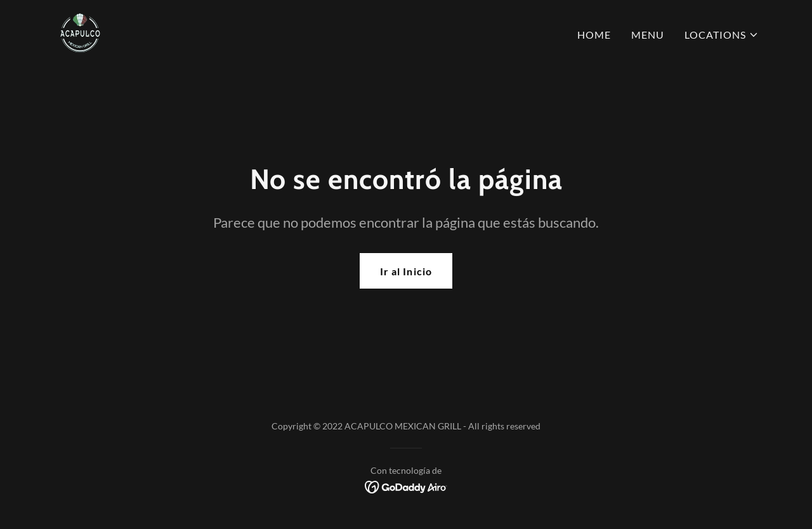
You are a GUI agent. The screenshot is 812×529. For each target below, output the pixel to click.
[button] (722, 35)
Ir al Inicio (406, 271)
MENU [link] (648, 35)
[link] (80, 32)
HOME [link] (594, 35)
